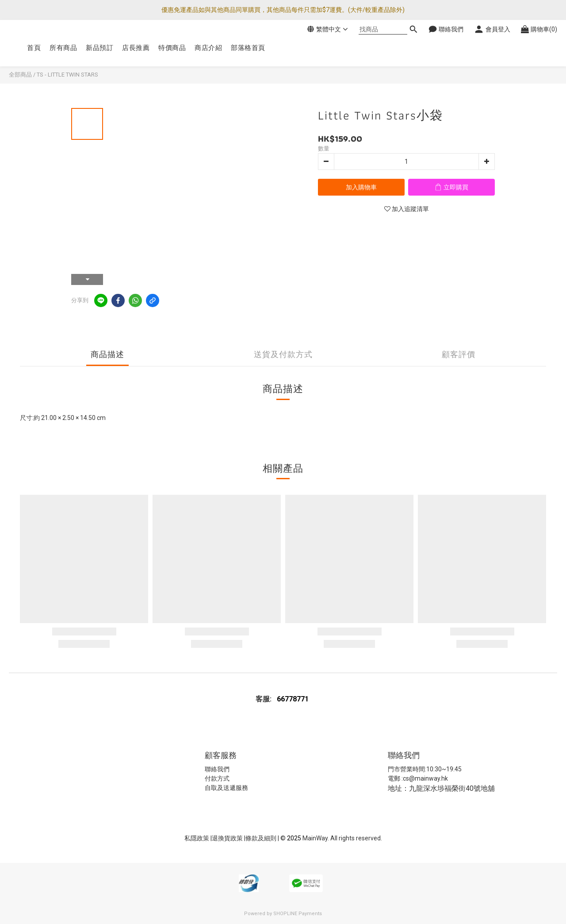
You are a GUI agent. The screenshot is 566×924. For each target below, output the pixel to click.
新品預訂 (99, 48)
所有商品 (63, 48)
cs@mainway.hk (425, 778)
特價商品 (172, 48)
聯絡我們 (217, 769)
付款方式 (217, 778)
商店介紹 (208, 48)
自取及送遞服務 (226, 788)
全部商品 (20, 75)
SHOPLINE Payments (298, 914)
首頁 (34, 48)
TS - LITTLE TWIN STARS (67, 75)
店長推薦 (136, 48)
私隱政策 (197, 838)
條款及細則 (262, 838)
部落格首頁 (248, 48)
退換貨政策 (228, 838)
